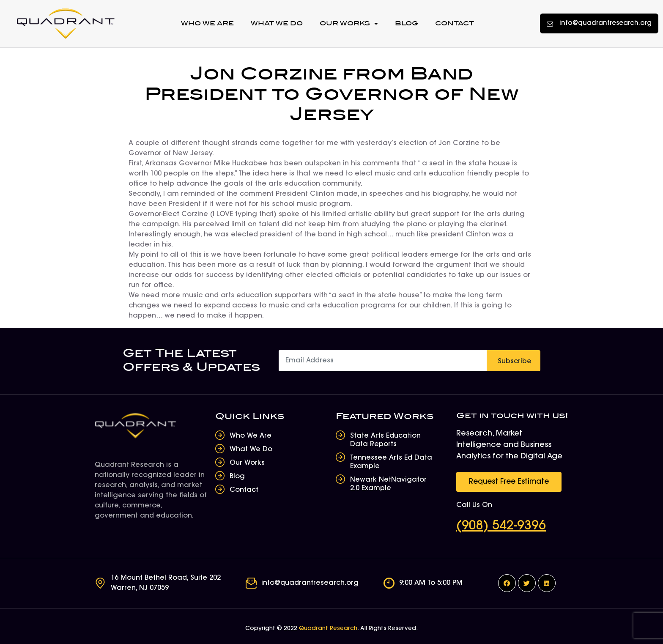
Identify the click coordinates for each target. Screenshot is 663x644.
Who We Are (207, 23)
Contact (455, 23)
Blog (407, 23)
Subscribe (515, 362)
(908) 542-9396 (501, 526)
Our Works (349, 24)
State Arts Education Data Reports (385, 440)
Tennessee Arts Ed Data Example (391, 462)
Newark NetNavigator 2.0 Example (388, 484)
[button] (599, 23)
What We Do (277, 23)
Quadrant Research (328, 629)
